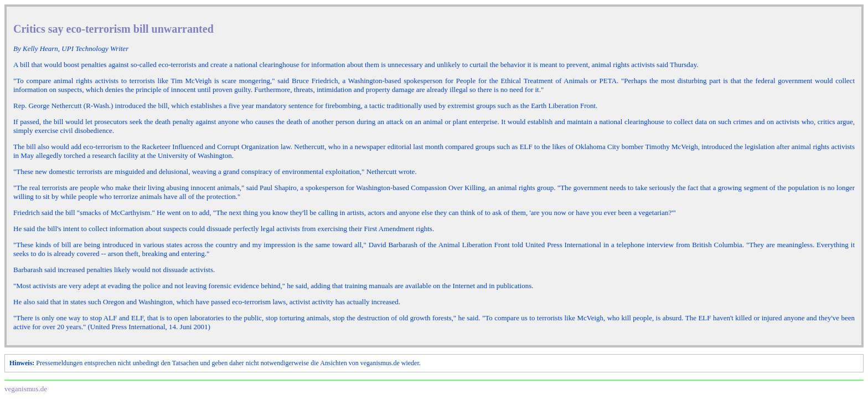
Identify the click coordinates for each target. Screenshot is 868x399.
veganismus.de (26, 389)
